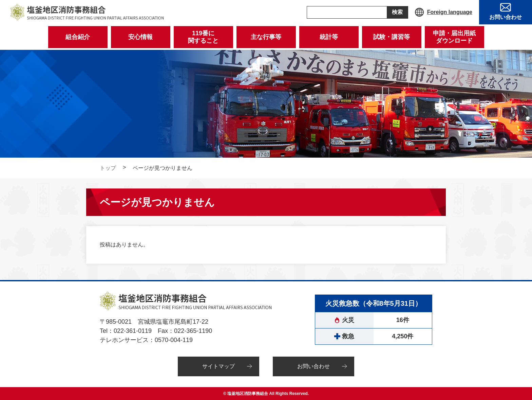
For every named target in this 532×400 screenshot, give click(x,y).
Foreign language (450, 12)
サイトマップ (218, 366)
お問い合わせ (313, 366)
